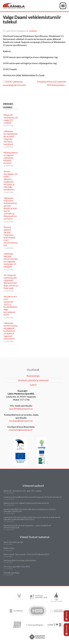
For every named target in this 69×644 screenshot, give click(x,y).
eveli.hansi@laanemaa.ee (21, 430)
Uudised (33, 31)
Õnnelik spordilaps (12, 573)
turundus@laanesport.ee (21, 421)
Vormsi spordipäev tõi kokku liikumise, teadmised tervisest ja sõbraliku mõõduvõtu (10, 180)
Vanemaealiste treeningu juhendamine (20, 560)
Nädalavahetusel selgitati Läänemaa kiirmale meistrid (11, 158)
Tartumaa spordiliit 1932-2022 (17, 566)
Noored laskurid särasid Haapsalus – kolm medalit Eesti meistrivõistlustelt (11, 236)
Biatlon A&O (9, 548)
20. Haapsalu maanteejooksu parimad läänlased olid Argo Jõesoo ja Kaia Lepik (11, 282)
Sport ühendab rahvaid (13, 542)
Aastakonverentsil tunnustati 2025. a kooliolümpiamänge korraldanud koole (10, 306)
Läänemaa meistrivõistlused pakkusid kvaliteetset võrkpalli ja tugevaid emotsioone (11, 331)
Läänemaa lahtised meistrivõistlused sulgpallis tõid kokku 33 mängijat (11, 260)
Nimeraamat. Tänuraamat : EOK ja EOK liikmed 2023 (26, 554)
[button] (63, 6)
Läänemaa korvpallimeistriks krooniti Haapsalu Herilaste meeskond (11, 138)
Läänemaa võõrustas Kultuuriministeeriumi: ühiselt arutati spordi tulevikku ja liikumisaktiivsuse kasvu (10, 208)
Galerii (66, 616)
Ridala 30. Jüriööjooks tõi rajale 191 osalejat (11, 119)
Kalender (66, 630)
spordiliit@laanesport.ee (21, 409)
